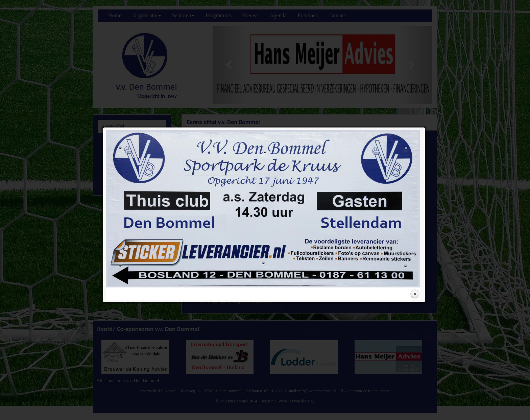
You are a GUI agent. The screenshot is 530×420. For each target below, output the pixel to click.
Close (415, 206)
